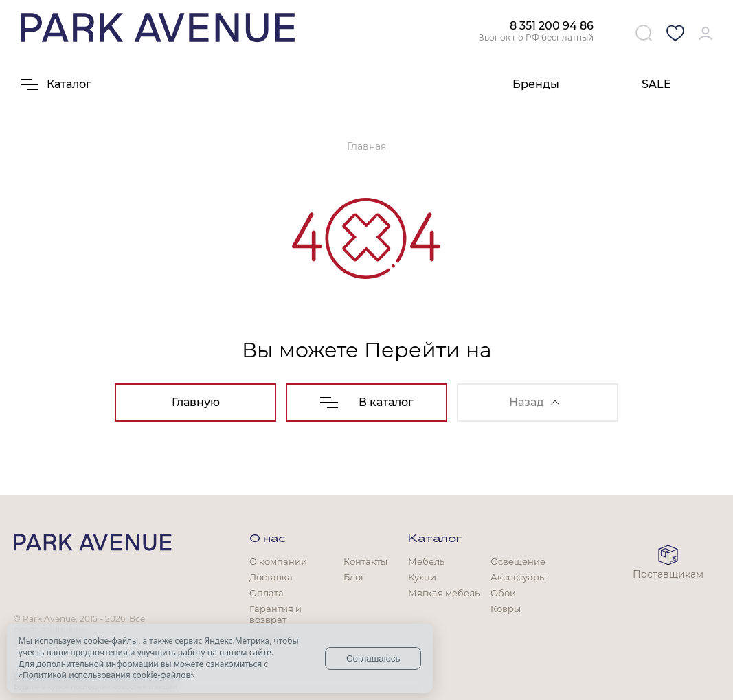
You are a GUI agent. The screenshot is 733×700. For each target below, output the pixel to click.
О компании (278, 561)
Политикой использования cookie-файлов (106, 675)
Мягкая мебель (444, 593)
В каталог (367, 402)
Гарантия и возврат (275, 614)
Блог (354, 577)
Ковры (506, 609)
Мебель (426, 561)
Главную (196, 402)
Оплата (267, 593)
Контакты (365, 561)
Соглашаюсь (373, 658)
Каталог (435, 539)
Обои (503, 593)
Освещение (518, 561)
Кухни (422, 577)
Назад (534, 402)
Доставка (271, 577)
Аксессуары (518, 577)
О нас (267, 539)
